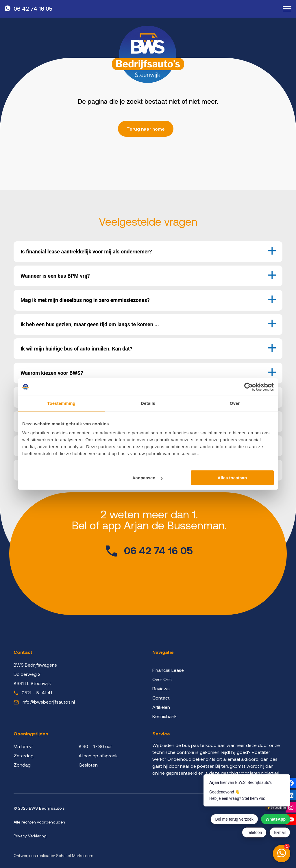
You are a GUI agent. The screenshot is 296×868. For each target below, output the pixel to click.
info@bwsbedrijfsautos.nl (48, 702)
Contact (161, 698)
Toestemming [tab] (61, 403)
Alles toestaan (232, 478)
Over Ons (162, 679)
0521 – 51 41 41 (37, 692)
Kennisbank (164, 716)
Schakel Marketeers (75, 855)
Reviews (161, 688)
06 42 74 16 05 (33, 9)
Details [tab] (148, 403)
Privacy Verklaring (30, 836)
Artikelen (161, 707)
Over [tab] (235, 403)
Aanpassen (147, 478)
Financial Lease (168, 670)
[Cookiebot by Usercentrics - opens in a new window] (248, 387)
